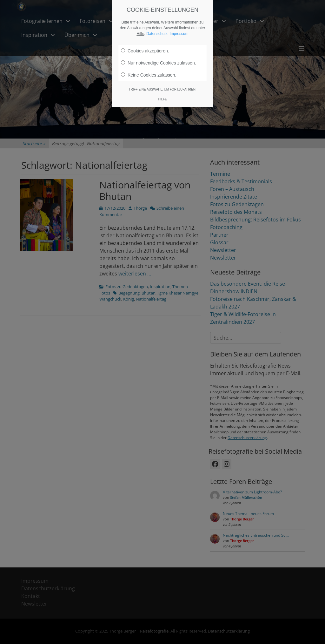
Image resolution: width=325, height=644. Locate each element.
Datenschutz (157, 24)
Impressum (179, 24)
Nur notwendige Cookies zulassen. (159, 53)
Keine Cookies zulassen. (149, 65)
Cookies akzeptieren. (145, 41)
